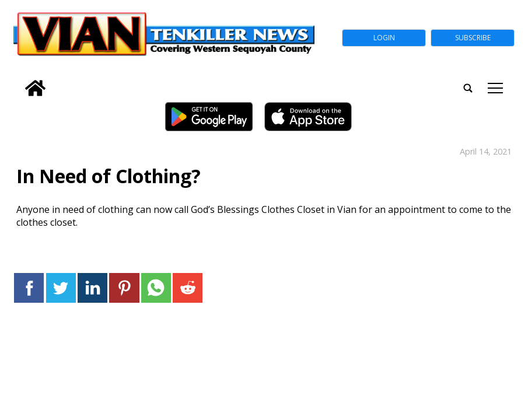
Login (384, 38)
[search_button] (18, 80)
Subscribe (473, 38)
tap (495, 88)
